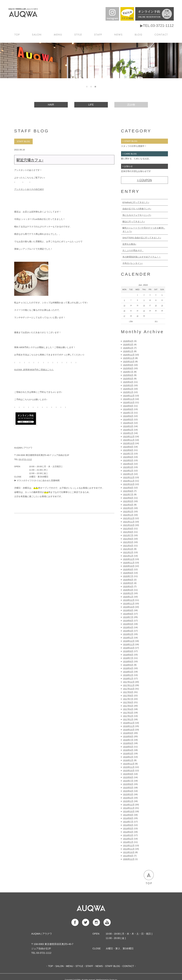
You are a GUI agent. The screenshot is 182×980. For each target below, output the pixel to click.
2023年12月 (129, 436)
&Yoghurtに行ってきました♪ (136, 202)
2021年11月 (129, 522)
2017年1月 (128, 719)
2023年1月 (128, 474)
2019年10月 (129, 607)
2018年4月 (128, 668)
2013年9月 (128, 856)
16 (144, 306)
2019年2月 (128, 634)
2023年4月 (128, 464)
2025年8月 (128, 368)
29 (137, 316)
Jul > (156, 321)
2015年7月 (128, 781)
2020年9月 (128, 569)
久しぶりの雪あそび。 (133, 250)
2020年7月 (128, 576)
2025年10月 (129, 361)
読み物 (131, 105)
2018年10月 (129, 648)
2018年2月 (128, 675)
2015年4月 (128, 791)
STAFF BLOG (113, 966)
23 (144, 311)
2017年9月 (128, 692)
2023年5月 (128, 460)
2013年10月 (129, 852)
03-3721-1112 (25, 459)
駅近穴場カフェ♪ (30, 160)
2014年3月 (128, 835)
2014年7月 (128, 822)
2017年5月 (128, 706)
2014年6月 (128, 825)
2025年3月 (128, 385)
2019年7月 (128, 617)
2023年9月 (128, 447)
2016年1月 (128, 760)
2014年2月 (128, 839)
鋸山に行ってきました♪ (134, 221)
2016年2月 (128, 757)
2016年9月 (128, 733)
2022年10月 (129, 484)
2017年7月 (128, 699)
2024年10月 (129, 402)
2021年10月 (129, 525)
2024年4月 (128, 423)
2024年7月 (128, 413)
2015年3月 (128, 794)
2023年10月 (129, 443)
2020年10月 (129, 566)
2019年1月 (128, 638)
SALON (38, 34)
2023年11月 (129, 440)
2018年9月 (128, 651)
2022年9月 (128, 488)
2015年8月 (128, 777)
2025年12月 (129, 355)
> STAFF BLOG (130, 141)
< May (131, 321)
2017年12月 (129, 682)
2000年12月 (129, 859)
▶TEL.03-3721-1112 (157, 26)
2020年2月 (128, 593)
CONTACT (162, 34)
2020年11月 (129, 563)
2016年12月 (129, 723)
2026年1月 (128, 351)
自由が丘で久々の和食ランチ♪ (137, 209)
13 (124, 306)
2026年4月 (128, 341)
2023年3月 (128, 467)
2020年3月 (128, 590)
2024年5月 (128, 419)
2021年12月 (129, 518)
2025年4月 (128, 382)
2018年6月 (128, 661)
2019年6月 (128, 621)
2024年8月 (128, 409)
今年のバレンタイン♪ (133, 263)
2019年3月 (128, 631)
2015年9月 (128, 774)
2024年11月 (129, 399)
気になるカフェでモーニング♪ (137, 215)
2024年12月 (129, 396)
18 (156, 306)
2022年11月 (129, 481)
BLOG (139, 34)
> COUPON (144, 180)
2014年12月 (129, 805)
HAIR (51, 105)
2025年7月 (128, 372)
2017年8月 (128, 695)
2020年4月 (128, 586)
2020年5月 (128, 583)
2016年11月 (129, 726)
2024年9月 (128, 406)
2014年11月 (129, 808)
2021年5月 (128, 542)
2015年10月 (129, 770)
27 (124, 316)
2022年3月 (128, 508)
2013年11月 (129, 849)
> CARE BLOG (130, 154)
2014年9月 (128, 815)
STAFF (99, 34)
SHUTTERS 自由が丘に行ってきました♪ (142, 238)
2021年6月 (128, 539)
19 (162, 306)
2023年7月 (128, 454)
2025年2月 (128, 389)
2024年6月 (128, 416)
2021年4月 (128, 546)
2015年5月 (128, 788)
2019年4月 (128, 627)
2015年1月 (128, 801)
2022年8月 (128, 491)
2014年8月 (128, 818)
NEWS (119, 34)
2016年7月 (128, 740)
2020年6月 (128, 580)
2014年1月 (128, 842)
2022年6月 (128, 498)
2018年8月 (128, 655)
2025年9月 (128, 365)
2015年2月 (128, 798)
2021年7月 (128, 535)
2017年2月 (128, 716)
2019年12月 (129, 600)
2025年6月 (128, 375)
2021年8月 (128, 532)
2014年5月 (128, 828)
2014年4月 (128, 832)
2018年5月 (128, 665)
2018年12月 (129, 641)
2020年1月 (128, 597)
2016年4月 (128, 750)
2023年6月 (128, 457)
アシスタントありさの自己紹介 (29, 189)
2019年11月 (129, 603)
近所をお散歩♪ (129, 244)
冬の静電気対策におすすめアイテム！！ (142, 257)
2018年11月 (129, 644)
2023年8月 (128, 450)
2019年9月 (128, 610)
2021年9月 (128, 528)
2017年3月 (128, 713)
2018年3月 (128, 672)
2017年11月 (129, 685)
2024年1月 (128, 433)
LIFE (91, 105)
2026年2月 (128, 348)
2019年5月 (128, 624)
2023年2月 (128, 471)
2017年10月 (129, 689)
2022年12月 (129, 477)
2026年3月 (128, 344)
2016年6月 (128, 743)
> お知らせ (128, 166)
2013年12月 (129, 845)
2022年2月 (128, 511)
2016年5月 (128, 747)
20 (124, 311)
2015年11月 (129, 767)
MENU (59, 34)
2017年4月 (128, 709)
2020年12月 (129, 559)
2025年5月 (128, 379)
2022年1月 (128, 515)
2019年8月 (128, 614)
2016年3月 (128, 753)
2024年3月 (128, 426)
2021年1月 (128, 556)
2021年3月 (128, 549)
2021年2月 (128, 552)
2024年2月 (128, 430)
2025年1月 (128, 392)
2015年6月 (128, 784)
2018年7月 (128, 658)
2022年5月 (128, 501)
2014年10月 (129, 811)
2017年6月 (128, 702)
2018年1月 (128, 678)
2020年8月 (128, 573)
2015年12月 (129, 764)
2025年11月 (129, 358)
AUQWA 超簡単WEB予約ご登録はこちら (34, 370)
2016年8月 (128, 736)
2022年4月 (128, 505)
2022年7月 (128, 494)
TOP (18, 34)
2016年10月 (129, 730)
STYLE (79, 34)
